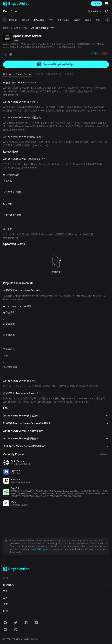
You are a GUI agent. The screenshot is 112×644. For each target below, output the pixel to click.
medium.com (11, 95)
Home (6, 28)
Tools (16, 40)
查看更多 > (104, 454)
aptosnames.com (13, 299)
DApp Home (20, 28)
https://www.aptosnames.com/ (76, 398)
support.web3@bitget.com (38, 549)
